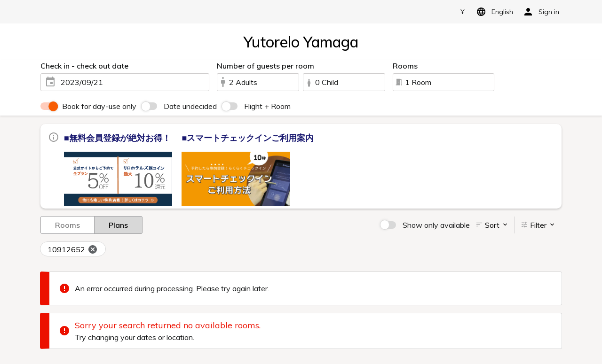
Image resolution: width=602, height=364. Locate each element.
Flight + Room (267, 106)
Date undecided (190, 106)
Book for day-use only (99, 106)
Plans (118, 225)
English (493, 12)
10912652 (73, 249)
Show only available (436, 225)
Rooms (67, 225)
